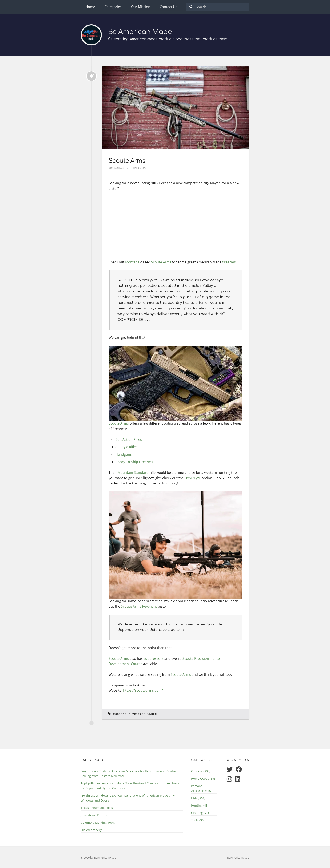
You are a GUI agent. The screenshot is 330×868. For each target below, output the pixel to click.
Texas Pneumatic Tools (97, 808)
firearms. (229, 262)
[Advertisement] (176, 226)
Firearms (139, 168)
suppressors (154, 658)
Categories (113, 7)
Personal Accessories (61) (202, 788)
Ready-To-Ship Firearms (134, 462)
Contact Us (168, 7)
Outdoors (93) (201, 771)
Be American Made (140, 32)
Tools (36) (198, 820)
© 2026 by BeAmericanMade (98, 857)
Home (90, 7)
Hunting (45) (200, 805)
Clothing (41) (200, 813)
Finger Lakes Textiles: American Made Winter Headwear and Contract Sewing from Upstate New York (130, 774)
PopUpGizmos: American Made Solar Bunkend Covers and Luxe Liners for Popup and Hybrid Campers (130, 786)
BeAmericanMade (238, 857)
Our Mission (141, 7)
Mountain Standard (133, 472)
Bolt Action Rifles (129, 439)
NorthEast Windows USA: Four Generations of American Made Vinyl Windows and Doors (128, 798)
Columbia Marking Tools (98, 822)
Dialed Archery (91, 830)
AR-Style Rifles (126, 447)
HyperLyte (193, 478)
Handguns (124, 454)
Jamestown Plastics (94, 815)
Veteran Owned (144, 714)
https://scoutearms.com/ (143, 690)
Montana (132, 262)
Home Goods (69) (203, 778)
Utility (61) (198, 798)
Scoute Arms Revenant (139, 606)
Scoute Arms (127, 161)
